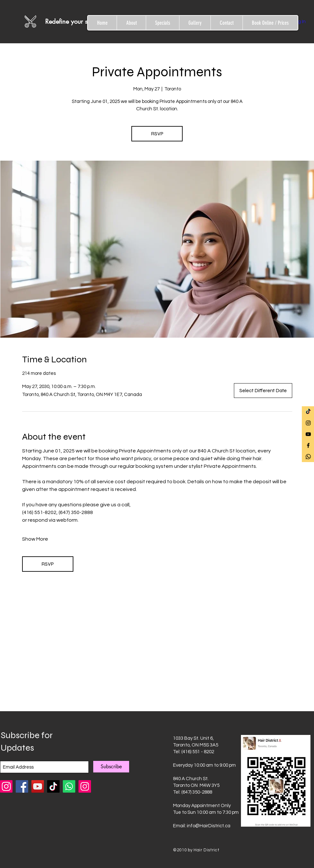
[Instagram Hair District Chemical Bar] (6, 786)
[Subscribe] (111, 767)
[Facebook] (22, 786)
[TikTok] (308, 412)
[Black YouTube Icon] (308, 434)
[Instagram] (85, 786)
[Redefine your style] (77, 21)
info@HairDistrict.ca (209, 826)
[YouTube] (38, 786)
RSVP (157, 134)
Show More (35, 539)
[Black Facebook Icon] (308, 445)
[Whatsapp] (308, 457)
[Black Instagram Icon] (308, 423)
